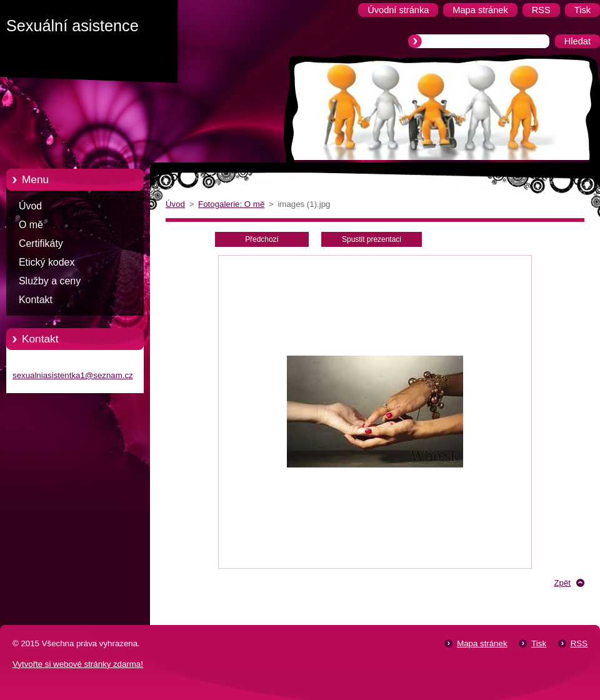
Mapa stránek (482, 643)
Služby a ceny (50, 281)
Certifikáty (41, 243)
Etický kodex (47, 262)
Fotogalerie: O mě (231, 204)
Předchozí (262, 239)
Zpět (562, 583)
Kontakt (36, 300)
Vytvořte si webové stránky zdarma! (78, 664)
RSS (579, 643)
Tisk (539, 643)
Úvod (30, 206)
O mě (31, 225)
